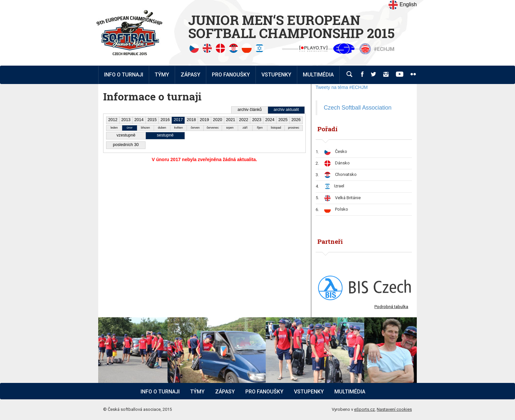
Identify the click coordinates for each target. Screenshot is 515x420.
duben (162, 128)
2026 (296, 120)
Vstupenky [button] (276, 75)
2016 (165, 120)
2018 (191, 120)
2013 (126, 120)
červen (195, 128)
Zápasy (225, 392)
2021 (231, 120)
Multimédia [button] (318, 75)
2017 (178, 120)
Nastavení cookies (394, 409)
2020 (217, 120)
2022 (244, 120)
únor (129, 128)
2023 (257, 120)
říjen (260, 128)
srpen (230, 128)
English (403, 5)
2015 (152, 120)
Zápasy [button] (190, 75)
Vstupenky (309, 392)
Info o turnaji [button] (124, 75)
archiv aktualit (286, 110)
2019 (204, 120)
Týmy (162, 75)
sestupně (165, 135)
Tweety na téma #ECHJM (342, 87)
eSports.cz (364, 409)
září (245, 128)
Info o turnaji (160, 392)
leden (114, 128)
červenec (213, 128)
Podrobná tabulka (391, 307)
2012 (113, 120)
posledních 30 (126, 145)
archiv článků (250, 110)
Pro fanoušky (264, 392)
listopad (276, 128)
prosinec (294, 128)
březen (146, 128)
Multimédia (350, 392)
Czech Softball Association (358, 108)
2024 (270, 120)
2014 (139, 120)
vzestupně (126, 135)
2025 (283, 120)
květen (179, 128)
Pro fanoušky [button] (231, 75)
